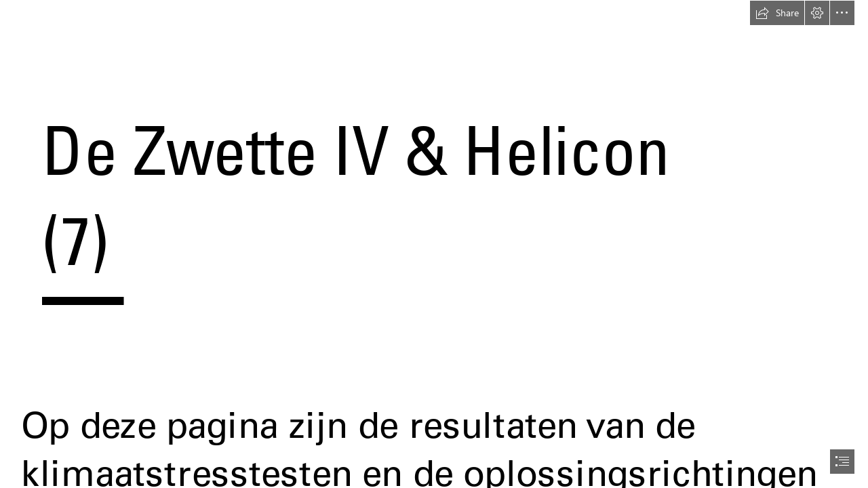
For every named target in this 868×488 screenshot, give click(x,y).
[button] (777, 13)
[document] (434, 244)
